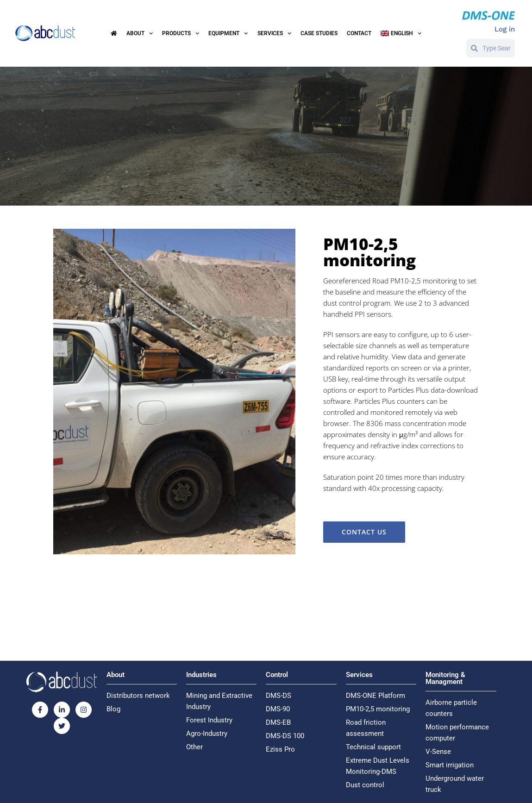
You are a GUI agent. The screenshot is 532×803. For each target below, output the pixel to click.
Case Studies (319, 33)
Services (274, 33)
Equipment (228, 33)
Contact (359, 33)
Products (181, 33)
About (140, 33)
